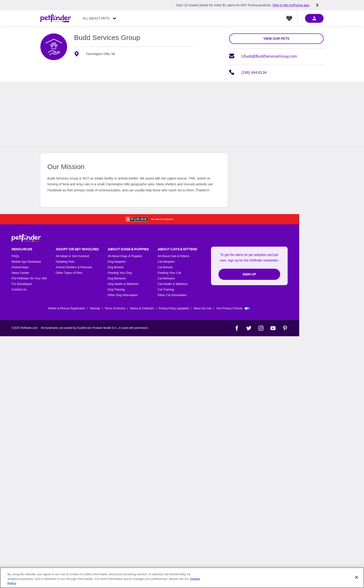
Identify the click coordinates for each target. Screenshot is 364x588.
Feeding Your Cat (169, 273)
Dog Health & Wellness (123, 284)
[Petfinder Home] (56, 18)
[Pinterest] (285, 328)
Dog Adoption (117, 262)
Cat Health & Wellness (173, 284)
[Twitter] (249, 328)
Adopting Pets (65, 262)
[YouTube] (273, 328)
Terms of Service (115, 308)
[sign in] (314, 18)
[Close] (357, 577)
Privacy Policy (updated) (174, 308)
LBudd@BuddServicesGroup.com (269, 56)
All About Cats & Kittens (174, 256)
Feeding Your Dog (120, 273)
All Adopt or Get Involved (72, 256)
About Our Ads (202, 308)
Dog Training (116, 289)
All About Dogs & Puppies (125, 256)
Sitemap (95, 308)
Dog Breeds (116, 267)
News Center (20, 273)
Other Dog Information (123, 295)
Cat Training (166, 289)
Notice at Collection (142, 308)
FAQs (15, 256)
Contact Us (19, 289)
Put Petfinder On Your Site (29, 278)
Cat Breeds (165, 267)
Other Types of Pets (69, 273)
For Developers (22, 284)
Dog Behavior (117, 278)
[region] (182, 578)
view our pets (276, 39)
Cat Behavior (166, 278)
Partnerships (20, 267)
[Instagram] (261, 328)
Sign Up (249, 274)
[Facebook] (237, 328)
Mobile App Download (26, 262)
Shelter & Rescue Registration (67, 308)
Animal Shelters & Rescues (74, 267)
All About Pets (96, 18)
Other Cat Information (172, 295)
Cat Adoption (166, 262)
